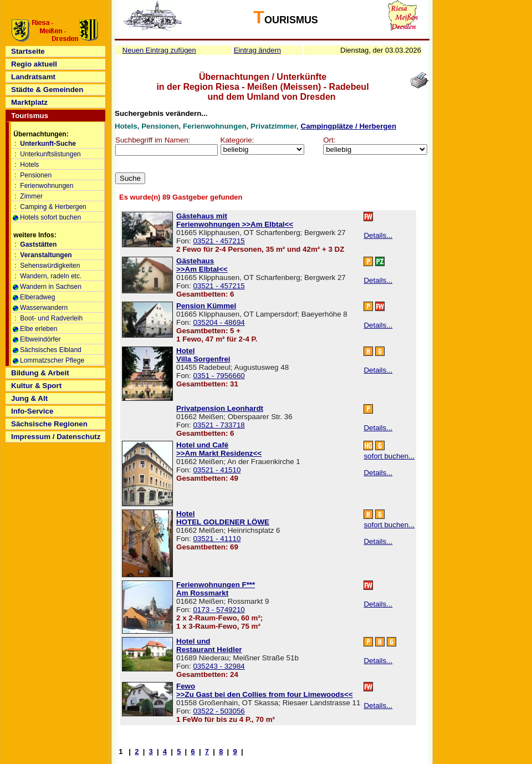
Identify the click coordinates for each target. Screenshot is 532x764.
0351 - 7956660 (219, 376)
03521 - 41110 (217, 539)
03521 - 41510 (217, 470)
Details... (378, 235)
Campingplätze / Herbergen (349, 126)
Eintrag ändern (257, 50)
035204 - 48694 (219, 322)
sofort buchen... (389, 456)
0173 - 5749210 (219, 610)
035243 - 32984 (219, 666)
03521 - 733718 (219, 425)
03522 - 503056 (219, 711)
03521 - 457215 (219, 241)
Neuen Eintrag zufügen (159, 50)
